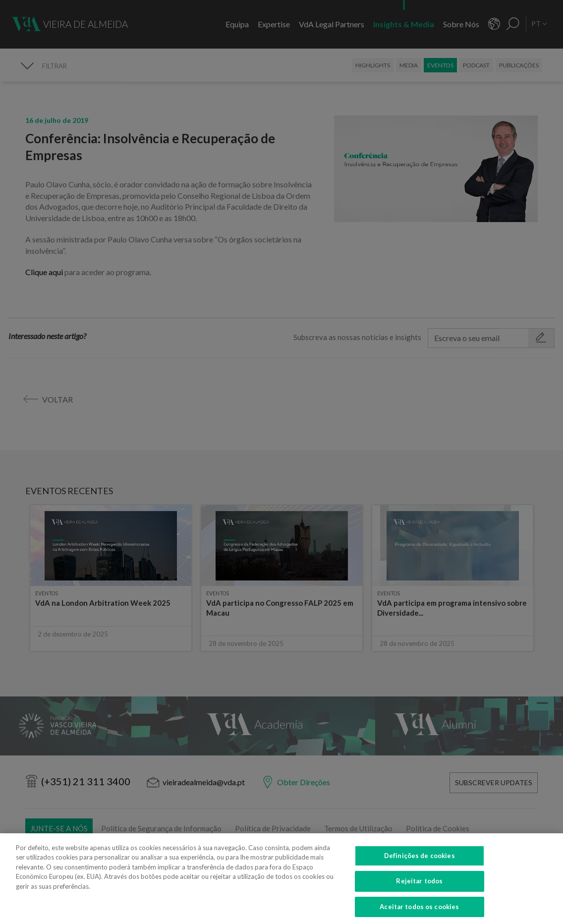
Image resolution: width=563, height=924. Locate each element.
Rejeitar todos (419, 888)
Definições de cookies (420, 862)
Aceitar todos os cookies (419, 913)
